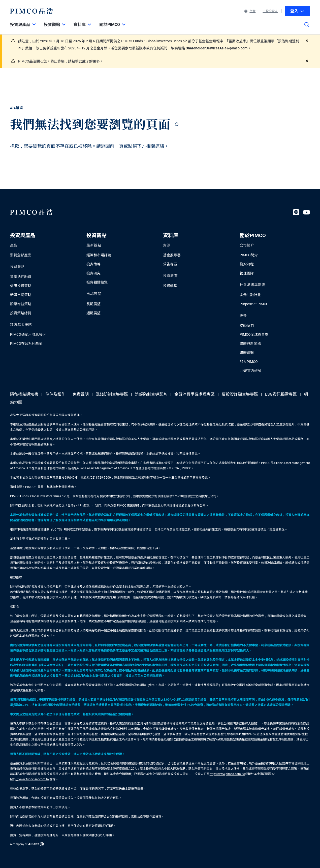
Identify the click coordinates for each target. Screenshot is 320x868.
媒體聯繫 (247, 353)
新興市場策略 (21, 295)
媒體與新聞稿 (250, 344)
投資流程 (247, 264)
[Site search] (307, 28)
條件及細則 (55, 394)
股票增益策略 (21, 304)
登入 (297, 11)
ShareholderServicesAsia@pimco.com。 (218, 48)
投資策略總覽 (21, 313)
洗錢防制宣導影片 (152, 394)
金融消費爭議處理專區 (195, 394)
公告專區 (170, 264)
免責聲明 (81, 394)
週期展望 (93, 313)
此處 (82, 61)
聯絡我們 (247, 325)
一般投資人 (270, 11)
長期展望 (93, 304)
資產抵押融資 (21, 277)
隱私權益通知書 (24, 394)
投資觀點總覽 (97, 282)
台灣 (250, 11)
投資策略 (93, 264)
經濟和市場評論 (99, 255)
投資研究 (93, 273)
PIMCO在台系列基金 (26, 344)
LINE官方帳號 (250, 371)
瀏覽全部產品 (21, 255)
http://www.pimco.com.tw (227, 774)
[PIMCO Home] (32, 11)
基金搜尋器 (172, 255)
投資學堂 (170, 286)
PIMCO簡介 (249, 255)
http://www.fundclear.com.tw (30, 779)
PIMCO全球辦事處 (254, 334)
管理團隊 (247, 273)
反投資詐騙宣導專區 (240, 394)
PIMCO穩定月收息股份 (28, 334)
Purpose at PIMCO (254, 304)
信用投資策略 (21, 286)
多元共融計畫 (250, 295)
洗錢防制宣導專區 (112, 394)
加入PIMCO (249, 362)
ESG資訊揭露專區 (281, 394)
